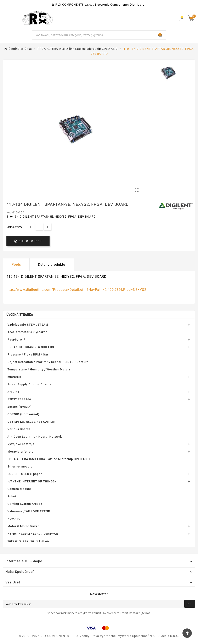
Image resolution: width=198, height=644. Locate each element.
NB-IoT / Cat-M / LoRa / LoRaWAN (33, 534)
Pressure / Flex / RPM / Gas (28, 354)
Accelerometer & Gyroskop (27, 332)
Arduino (13, 392)
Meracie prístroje (21, 452)
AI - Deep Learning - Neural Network (35, 437)
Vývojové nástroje (21, 444)
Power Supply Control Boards (29, 384)
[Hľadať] (94, 35)
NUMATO (14, 519)
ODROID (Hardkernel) (23, 414)
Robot (12, 496)
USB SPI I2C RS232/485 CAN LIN (32, 422)
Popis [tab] (16, 265)
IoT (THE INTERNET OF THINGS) (32, 481)
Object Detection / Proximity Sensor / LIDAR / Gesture (48, 362)
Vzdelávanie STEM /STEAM (28, 325)
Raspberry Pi (17, 340)
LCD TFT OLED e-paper (25, 474)
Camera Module (19, 489)
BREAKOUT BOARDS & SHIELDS (31, 347)
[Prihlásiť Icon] (182, 18)
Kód (9, 212)
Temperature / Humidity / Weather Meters (39, 369)
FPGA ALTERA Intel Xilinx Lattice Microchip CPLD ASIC (49, 459)
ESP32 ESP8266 (19, 399)
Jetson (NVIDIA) (20, 407)
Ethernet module (20, 466)
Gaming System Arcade (25, 504)
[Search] (160, 35)
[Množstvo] (31, 227)
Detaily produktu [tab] (52, 265)
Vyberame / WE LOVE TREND (29, 511)
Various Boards (19, 429)
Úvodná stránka (20, 315)
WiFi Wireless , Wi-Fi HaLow (28, 541)
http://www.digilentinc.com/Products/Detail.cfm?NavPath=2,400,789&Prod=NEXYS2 (76, 290)
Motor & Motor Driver (23, 526)
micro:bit (14, 377)
